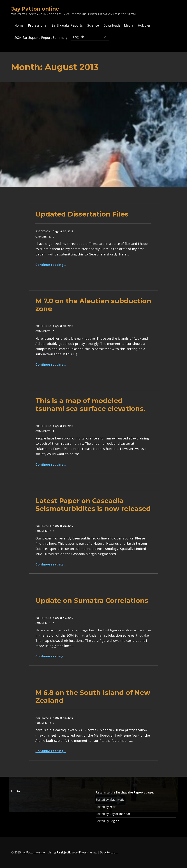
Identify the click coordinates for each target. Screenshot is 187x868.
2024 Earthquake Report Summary (41, 38)
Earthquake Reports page (135, 792)
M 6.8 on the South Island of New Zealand (93, 696)
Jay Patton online (35, 9)
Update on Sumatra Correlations (92, 600)
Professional (38, 25)
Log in (15, 791)
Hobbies (144, 25)
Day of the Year (120, 814)
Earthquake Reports (67, 25)
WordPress (79, 852)
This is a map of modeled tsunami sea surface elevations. (90, 405)
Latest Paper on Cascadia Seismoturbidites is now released (93, 505)
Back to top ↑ (109, 852)
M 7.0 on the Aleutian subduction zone (93, 305)
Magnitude (117, 800)
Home (19, 25)
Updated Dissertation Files (82, 214)
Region (114, 821)
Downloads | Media (118, 25)
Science (93, 25)
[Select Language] (90, 37)
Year (112, 807)
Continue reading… (51, 265)
